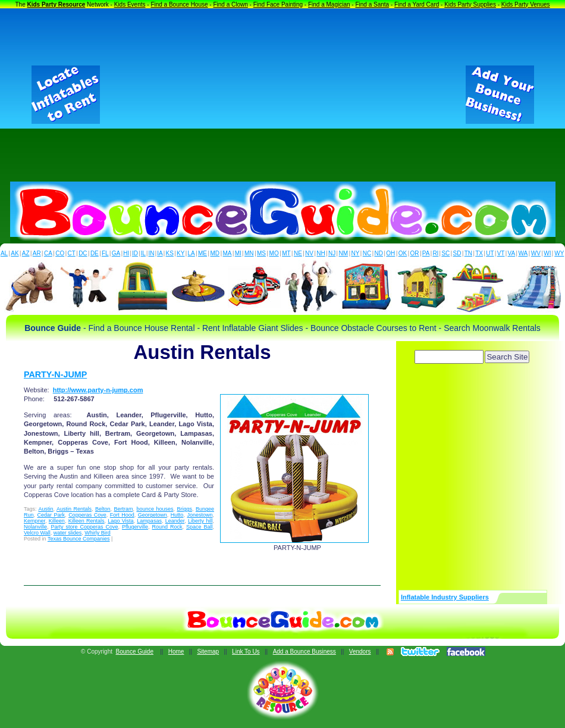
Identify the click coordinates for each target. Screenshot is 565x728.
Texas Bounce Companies (79, 539)
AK (15, 253)
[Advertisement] (283, 95)
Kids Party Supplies (470, 4)
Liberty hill (200, 521)
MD (215, 253)
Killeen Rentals (87, 521)
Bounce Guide (135, 652)
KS (170, 253)
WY (559, 253)
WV (536, 253)
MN (249, 253)
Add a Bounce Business (305, 652)
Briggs (184, 509)
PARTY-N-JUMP (55, 374)
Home (176, 652)
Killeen (57, 521)
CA (48, 253)
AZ (26, 253)
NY (355, 253)
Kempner (34, 521)
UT (490, 253)
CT (72, 253)
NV (309, 253)
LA (192, 253)
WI (547, 253)
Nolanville (35, 527)
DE (95, 253)
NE (298, 253)
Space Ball (200, 527)
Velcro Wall (37, 533)
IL (143, 253)
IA (160, 253)
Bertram (123, 509)
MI (238, 253)
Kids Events (130, 4)
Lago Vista (120, 521)
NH (321, 253)
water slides (68, 533)
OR (415, 253)
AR (37, 253)
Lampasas (149, 521)
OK (403, 253)
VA (512, 253)
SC (445, 253)
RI (435, 253)
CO (60, 253)
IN (151, 253)
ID (135, 253)
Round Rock (167, 527)
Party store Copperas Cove (85, 527)
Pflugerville (135, 527)
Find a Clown (230, 4)
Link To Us (246, 652)
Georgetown (153, 515)
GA (116, 253)
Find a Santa (372, 4)
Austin (45, 509)
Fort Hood (122, 515)
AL (4, 253)
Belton (103, 509)
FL (105, 253)
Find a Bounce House (179, 4)
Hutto (177, 515)
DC (83, 253)
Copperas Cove (87, 515)
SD (457, 253)
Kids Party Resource (56, 4)
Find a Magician (329, 4)
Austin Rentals (74, 509)
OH (390, 253)
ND (379, 253)
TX (479, 253)
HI (126, 253)
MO (274, 253)
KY (181, 253)
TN (468, 253)
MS (261, 253)
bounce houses (155, 509)
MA (227, 253)
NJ (332, 253)
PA (426, 253)
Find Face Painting (278, 4)
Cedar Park (51, 515)
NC (367, 253)
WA (523, 253)
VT (501, 253)
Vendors (360, 652)
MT (286, 253)
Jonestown (200, 515)
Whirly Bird (98, 533)
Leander (175, 521)
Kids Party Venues (526, 4)
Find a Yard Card (417, 4)
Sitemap (208, 652)
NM (344, 253)
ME (203, 253)
